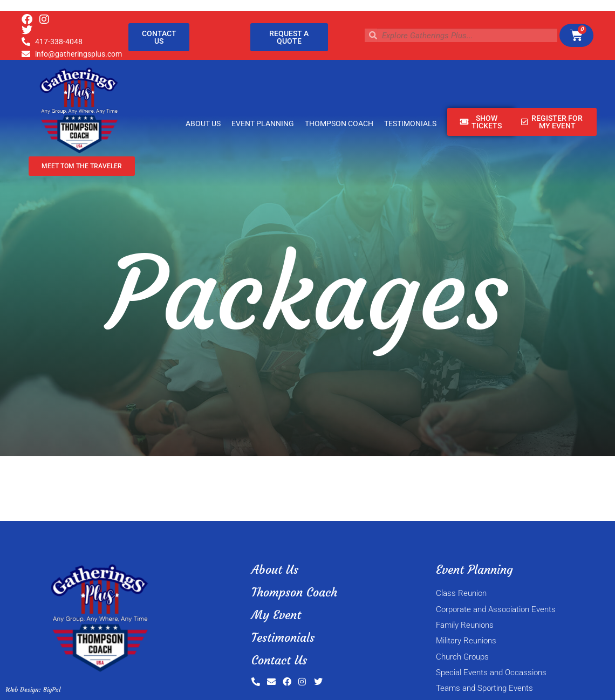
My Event (276, 615)
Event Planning (263, 123)
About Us (203, 123)
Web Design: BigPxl (33, 689)
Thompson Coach (339, 123)
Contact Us (279, 660)
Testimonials (410, 123)
